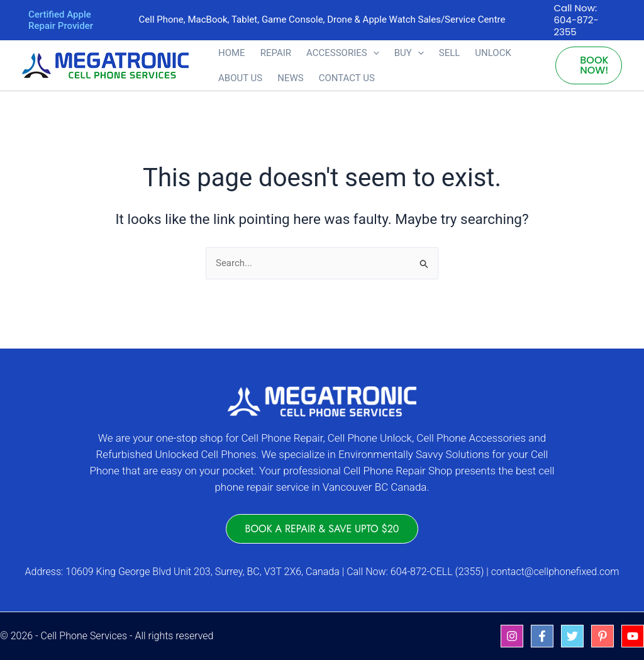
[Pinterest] (602, 636)
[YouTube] (633, 636)
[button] (373, 53)
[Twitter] (572, 636)
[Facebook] (542, 636)
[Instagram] (512, 636)
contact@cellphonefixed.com (555, 572)
